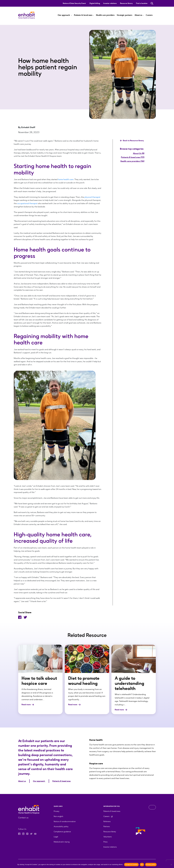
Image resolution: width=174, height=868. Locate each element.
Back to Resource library (133, 141)
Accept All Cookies (131, 864)
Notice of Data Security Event (75, 3)
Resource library (126, 3)
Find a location (142, 3)
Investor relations (110, 3)
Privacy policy (151, 864)
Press (105, 842)
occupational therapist (27, 203)
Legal (56, 837)
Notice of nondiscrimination (65, 821)
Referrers (107, 821)
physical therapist (92, 197)
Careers (149, 15)
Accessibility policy (61, 826)
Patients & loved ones (83, 15)
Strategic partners (124, 15)
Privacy (57, 811)
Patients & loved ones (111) (133, 157)
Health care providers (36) (132, 161)
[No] (171, 865)
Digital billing (95, 3)
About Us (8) (139, 153)
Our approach (64, 15)
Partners (107, 826)
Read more (28, 705)
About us (138, 15)
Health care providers (105, 15)
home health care (66, 179)
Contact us (23, 818)
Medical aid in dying (62, 842)
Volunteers (108, 837)
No (142, 864)
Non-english (58, 816)
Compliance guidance (62, 831)
